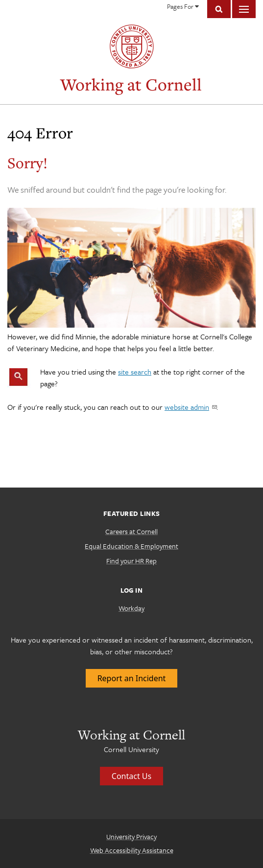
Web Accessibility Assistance (132, 850)
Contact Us (131, 776)
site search (135, 372)
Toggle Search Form (219, 9)
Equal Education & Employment (131, 546)
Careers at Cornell (131, 531)
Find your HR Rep (131, 561)
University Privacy (131, 836)
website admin (191, 407)
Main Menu (244, 9)
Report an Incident (132, 678)
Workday (131, 608)
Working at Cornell (131, 84)
